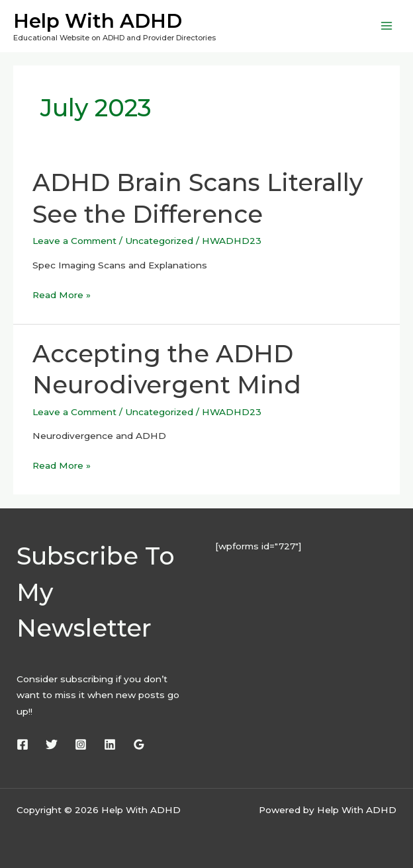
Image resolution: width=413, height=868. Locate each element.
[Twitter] (52, 744)
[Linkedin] (110, 744)
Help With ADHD (98, 21)
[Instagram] (81, 744)
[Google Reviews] (139, 744)
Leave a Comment (74, 241)
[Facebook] (23, 744)
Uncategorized (159, 241)
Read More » (62, 294)
